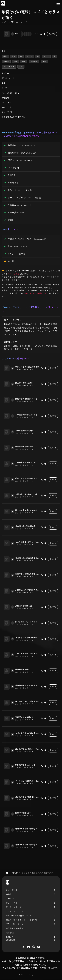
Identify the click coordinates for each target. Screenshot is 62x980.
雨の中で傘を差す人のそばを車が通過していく (27, 510)
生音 (21, 67)
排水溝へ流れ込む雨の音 (25, 526)
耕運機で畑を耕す (23, 669)
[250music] (3, 4)
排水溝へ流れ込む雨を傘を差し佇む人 (27, 558)
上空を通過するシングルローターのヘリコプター (27, 462)
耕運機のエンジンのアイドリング (27, 685)
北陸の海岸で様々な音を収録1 (27, 829)
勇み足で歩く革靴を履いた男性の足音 (27, 797)
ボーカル (10, 899)
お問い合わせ (13, 274)
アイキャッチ (9, 67)
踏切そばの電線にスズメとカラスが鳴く (27, 399)
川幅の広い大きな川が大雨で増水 (27, 590)
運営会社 (10, 933)
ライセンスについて (15, 911)
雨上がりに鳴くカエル (24, 383)
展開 (44, 62)
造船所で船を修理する (24, 717)
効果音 (9, 894)
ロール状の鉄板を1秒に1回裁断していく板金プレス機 (27, 431)
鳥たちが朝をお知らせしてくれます (27, 749)
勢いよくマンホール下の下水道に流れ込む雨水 (27, 478)
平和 (24, 62)
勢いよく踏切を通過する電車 (27, 367)
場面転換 (34, 62)
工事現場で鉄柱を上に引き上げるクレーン (27, 415)
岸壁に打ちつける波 (24, 606)
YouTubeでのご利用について (36, 293)
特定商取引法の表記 (15, 928)
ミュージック (12, 890)
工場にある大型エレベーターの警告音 (27, 654)
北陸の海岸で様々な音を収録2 (27, 845)
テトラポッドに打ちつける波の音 (27, 781)
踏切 (5, 56)
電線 (14, 56)
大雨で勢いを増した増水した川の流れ (27, 574)
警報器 (6, 62)
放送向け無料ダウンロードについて (22, 920)
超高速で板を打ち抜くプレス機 (27, 447)
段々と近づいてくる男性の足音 (27, 622)
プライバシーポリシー (16, 924)
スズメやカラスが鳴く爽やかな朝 (27, 733)
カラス (29, 56)
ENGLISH (10, 940)
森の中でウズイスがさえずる (27, 701)
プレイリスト (12, 903)
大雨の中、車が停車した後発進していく (27, 494)
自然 (15, 62)
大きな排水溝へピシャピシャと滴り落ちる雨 (27, 542)
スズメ (46, 56)
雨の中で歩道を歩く (24, 813)
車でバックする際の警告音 (26, 638)
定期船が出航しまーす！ (25, 765)
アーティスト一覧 (14, 907)
